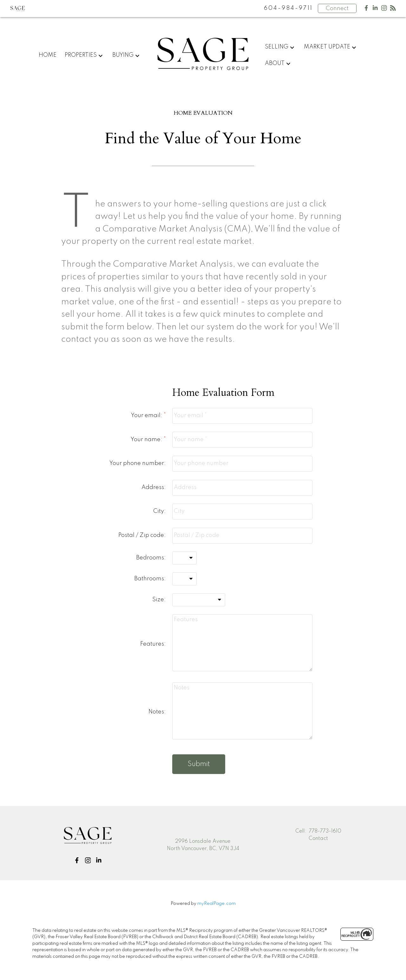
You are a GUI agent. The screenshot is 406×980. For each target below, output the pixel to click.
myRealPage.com (216, 904)
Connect (337, 9)
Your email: (147, 416)
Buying (123, 55)
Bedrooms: (151, 558)
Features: (153, 644)
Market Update (327, 47)
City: (160, 511)
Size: (159, 600)
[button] (77, 860)
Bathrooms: (150, 579)
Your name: (147, 440)
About (275, 63)
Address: (154, 487)
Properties (81, 55)
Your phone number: (138, 463)
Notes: (157, 712)
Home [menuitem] (48, 55)
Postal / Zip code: (142, 535)
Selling (277, 47)
